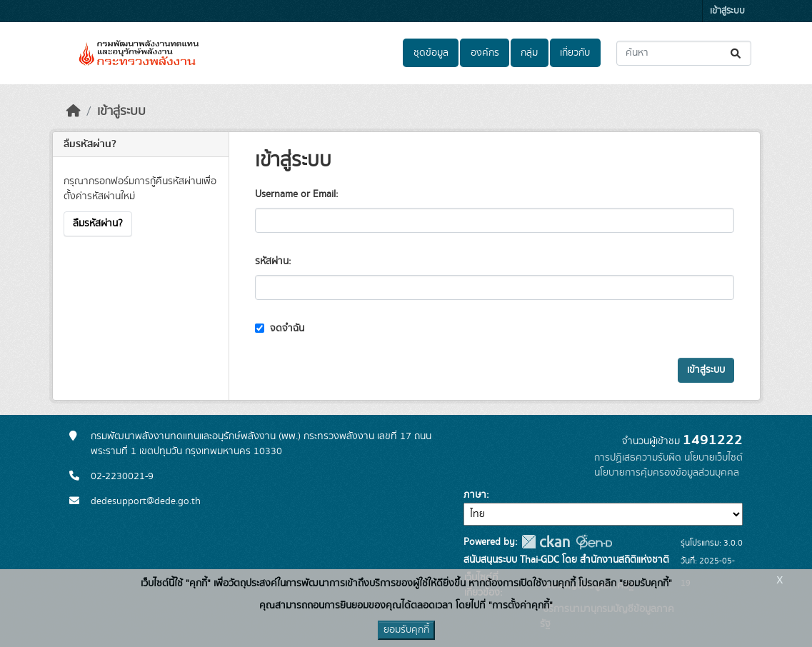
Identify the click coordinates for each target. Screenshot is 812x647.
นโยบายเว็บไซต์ (713, 458)
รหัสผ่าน (272, 261)
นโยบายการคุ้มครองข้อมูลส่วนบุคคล (667, 473)
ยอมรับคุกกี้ (406, 630)
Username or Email (295, 194)
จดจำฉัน (280, 328)
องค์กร (485, 53)
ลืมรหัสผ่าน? (98, 224)
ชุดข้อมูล (431, 53)
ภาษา (475, 495)
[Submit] (737, 53)
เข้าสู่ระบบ (727, 11)
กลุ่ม (529, 53)
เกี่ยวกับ (575, 53)
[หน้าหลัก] (74, 111)
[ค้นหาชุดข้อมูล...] (684, 53)
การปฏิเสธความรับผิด (638, 458)
